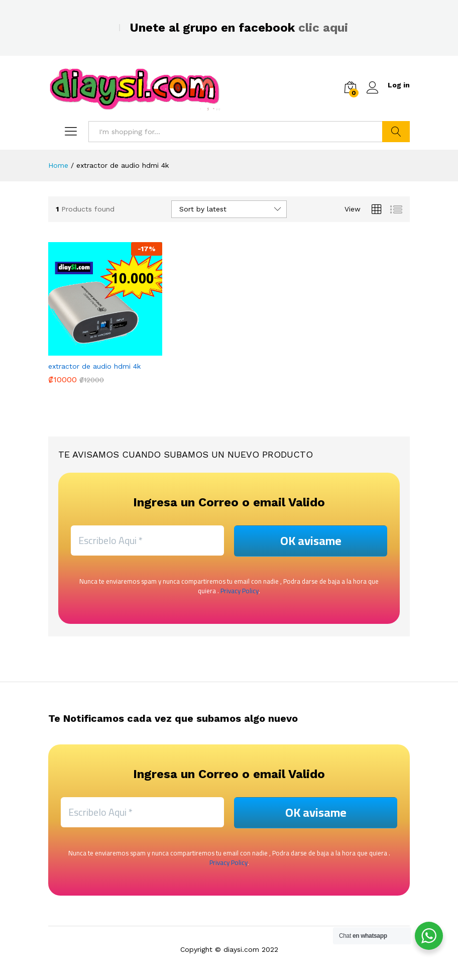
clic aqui (323, 28)
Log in (388, 85)
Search (396, 132)
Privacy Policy (240, 591)
